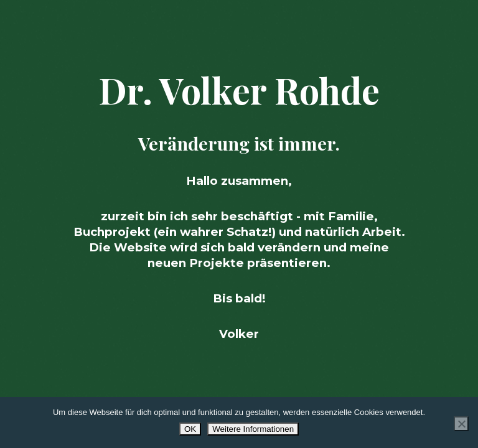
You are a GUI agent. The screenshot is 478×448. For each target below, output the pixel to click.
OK (190, 429)
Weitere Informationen (253, 429)
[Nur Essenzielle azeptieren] (461, 424)
